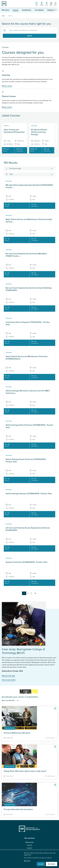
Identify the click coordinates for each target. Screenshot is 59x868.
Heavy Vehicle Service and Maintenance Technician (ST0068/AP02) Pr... (27, 358)
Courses (29, 845)
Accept (41, 864)
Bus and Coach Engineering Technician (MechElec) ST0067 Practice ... (26, 255)
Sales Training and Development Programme (14, 131)
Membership (29, 842)
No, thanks (52, 864)
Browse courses (7, 86)
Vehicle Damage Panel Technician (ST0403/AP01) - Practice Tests (26, 461)
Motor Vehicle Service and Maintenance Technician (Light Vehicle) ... (29, 221)
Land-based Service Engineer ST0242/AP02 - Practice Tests (28, 323)
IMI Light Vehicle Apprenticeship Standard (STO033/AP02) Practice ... (29, 186)
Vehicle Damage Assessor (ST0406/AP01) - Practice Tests (29, 494)
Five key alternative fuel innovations (18, 809)
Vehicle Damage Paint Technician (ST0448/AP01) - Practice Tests (29, 426)
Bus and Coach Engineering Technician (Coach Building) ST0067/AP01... (29, 289)
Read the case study (8, 676)
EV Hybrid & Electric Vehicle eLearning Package (39, 132)
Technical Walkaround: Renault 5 (17, 733)
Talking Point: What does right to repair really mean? (25, 771)
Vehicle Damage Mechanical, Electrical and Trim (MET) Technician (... (28, 392)
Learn (3, 16)
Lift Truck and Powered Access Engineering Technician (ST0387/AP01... (28, 529)
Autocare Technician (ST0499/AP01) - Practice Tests (26, 562)
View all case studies (9, 680)
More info (27, 861)
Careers (29, 848)
